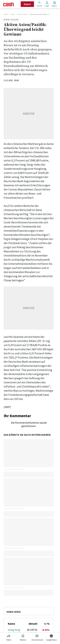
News (13, 14)
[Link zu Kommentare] (37, 637)
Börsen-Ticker (22, 14)
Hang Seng (14, 630)
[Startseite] (8, 4)
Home (6, 14)
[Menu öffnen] (54, 4)
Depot (27, 4)
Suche (39, 4)
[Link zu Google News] (51, 637)
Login (47, 4)
